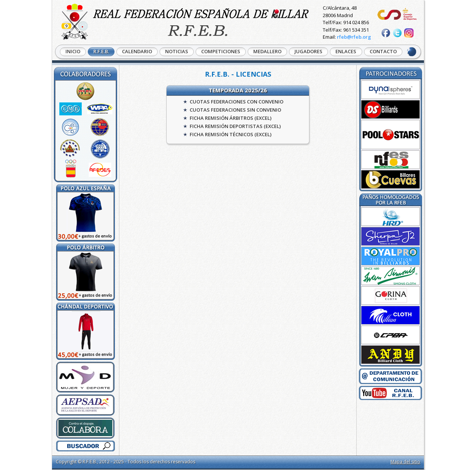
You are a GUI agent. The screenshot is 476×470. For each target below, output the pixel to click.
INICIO (73, 51)
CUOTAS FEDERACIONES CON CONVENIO (237, 102)
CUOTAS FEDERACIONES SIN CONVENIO (235, 110)
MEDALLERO (267, 51)
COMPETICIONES (221, 51)
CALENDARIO (137, 51)
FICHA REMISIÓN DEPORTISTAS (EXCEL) (235, 126)
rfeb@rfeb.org (354, 37)
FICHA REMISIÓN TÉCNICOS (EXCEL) (231, 134)
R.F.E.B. (101, 51)
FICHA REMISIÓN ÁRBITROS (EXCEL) (231, 118)
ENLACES (346, 51)
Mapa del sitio (405, 462)
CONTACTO (383, 51)
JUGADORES (308, 51)
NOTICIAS (177, 51)
